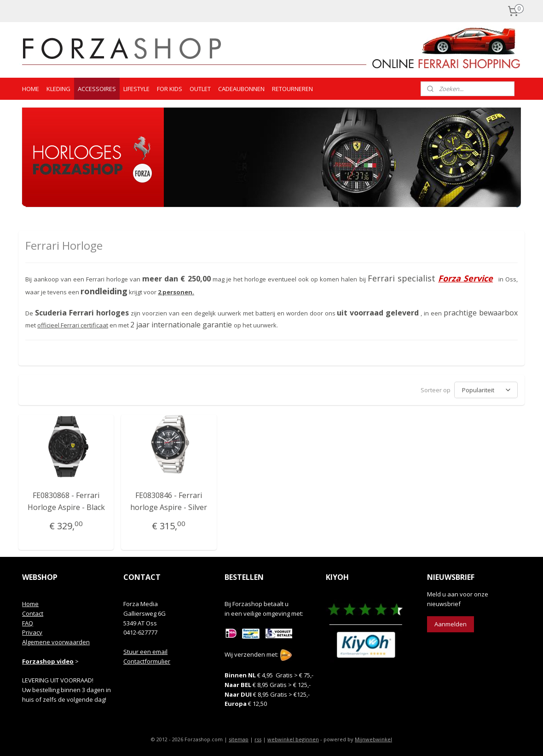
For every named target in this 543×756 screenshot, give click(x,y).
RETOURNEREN (292, 89)
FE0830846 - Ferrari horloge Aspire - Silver (169, 501)
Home (30, 604)
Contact (33, 613)
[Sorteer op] (486, 390)
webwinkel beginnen (293, 739)
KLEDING (58, 89)
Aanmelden (451, 624)
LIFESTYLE (136, 89)
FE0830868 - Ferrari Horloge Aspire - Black (66, 501)
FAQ (28, 623)
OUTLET (200, 89)
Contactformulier (147, 661)
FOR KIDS (170, 89)
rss (258, 739)
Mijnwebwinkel (373, 739)
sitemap (239, 739)
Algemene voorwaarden (56, 642)
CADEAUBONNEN (241, 89)
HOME (31, 89)
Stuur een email (145, 652)
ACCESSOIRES (97, 89)
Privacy (32, 632)
